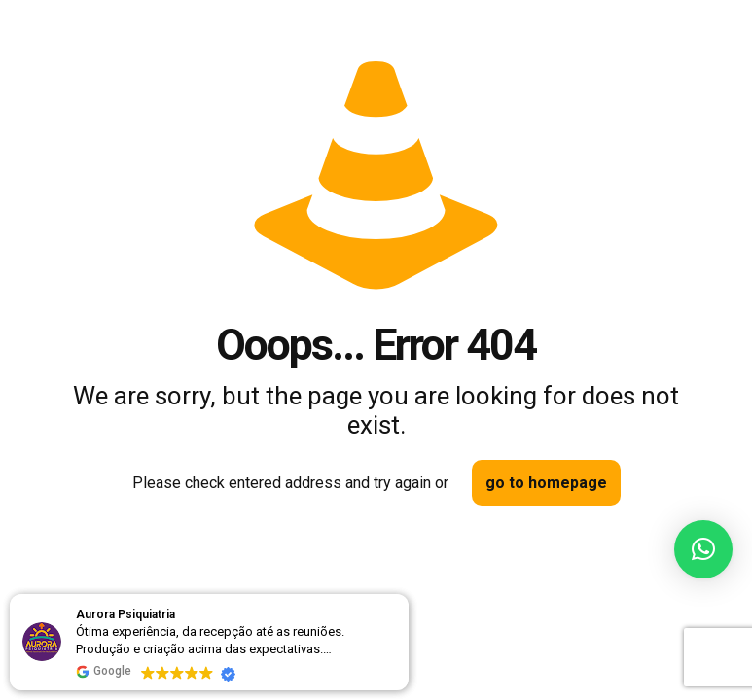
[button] (703, 549)
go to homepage (546, 483)
